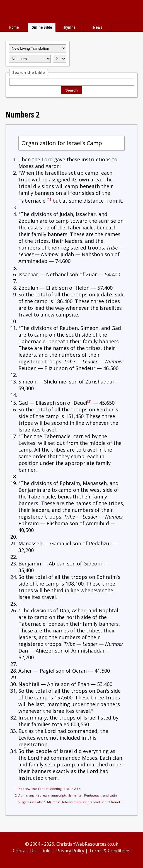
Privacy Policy (70, 851)
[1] (49, 199)
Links (46, 851)
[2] (89, 401)
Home (14, 27)
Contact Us (24, 851)
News (98, 27)
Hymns (70, 27)
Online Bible (42, 27)
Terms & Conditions (110, 851)
